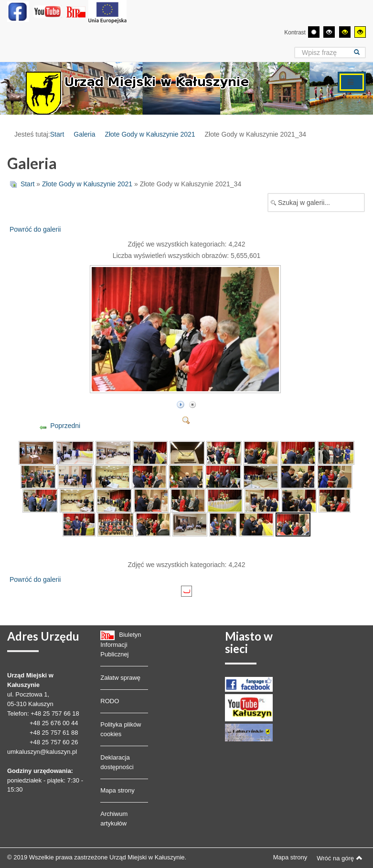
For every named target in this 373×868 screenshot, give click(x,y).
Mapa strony (117, 790)
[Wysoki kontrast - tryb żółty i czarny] (360, 32)
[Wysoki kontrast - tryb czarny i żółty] (345, 32)
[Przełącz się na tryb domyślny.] (314, 32)
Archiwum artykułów (114, 819)
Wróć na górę (340, 858)
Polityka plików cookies (121, 729)
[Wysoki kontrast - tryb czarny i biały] (329, 32)
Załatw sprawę (120, 678)
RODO (110, 701)
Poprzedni (65, 426)
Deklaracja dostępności (117, 762)
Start (57, 134)
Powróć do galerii (35, 229)
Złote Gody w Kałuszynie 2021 (150, 134)
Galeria (84, 134)
